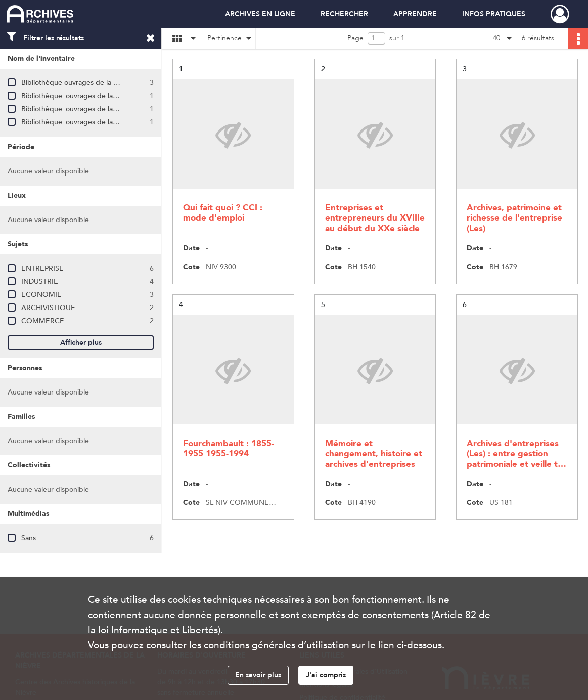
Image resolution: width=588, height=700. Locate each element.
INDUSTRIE (40, 281)
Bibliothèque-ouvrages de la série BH (81, 83)
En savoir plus (258, 675)
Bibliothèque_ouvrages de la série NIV (83, 109)
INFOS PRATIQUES (494, 14)
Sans (29, 538)
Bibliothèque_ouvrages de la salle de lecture (92, 96)
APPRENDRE (415, 14)
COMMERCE (43, 321)
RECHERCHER (344, 14)
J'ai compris (326, 675)
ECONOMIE (41, 295)
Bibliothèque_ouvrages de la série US (81, 122)
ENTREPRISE (42, 268)
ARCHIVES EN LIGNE (260, 14)
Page (355, 38)
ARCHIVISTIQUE (48, 308)
